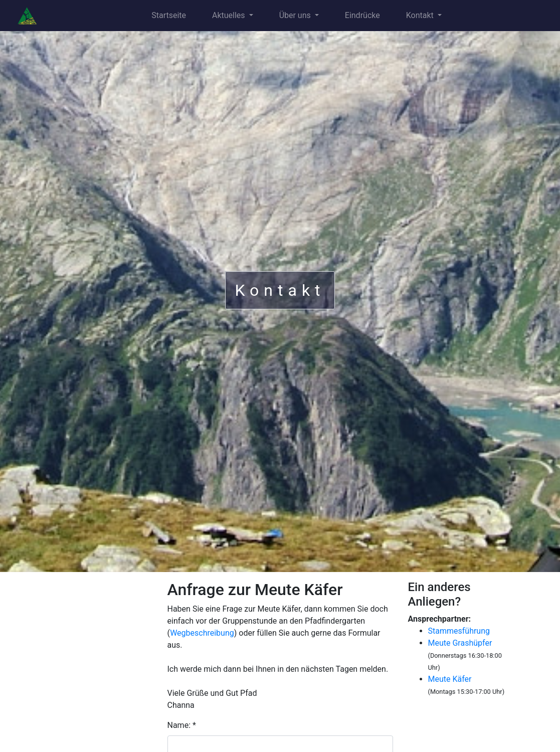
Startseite (169, 15)
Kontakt (421, 15)
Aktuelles (230, 15)
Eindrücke (362, 15)
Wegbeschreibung (202, 633)
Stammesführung (459, 631)
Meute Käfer (450, 679)
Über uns (296, 15)
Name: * (182, 725)
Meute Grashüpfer (460, 643)
